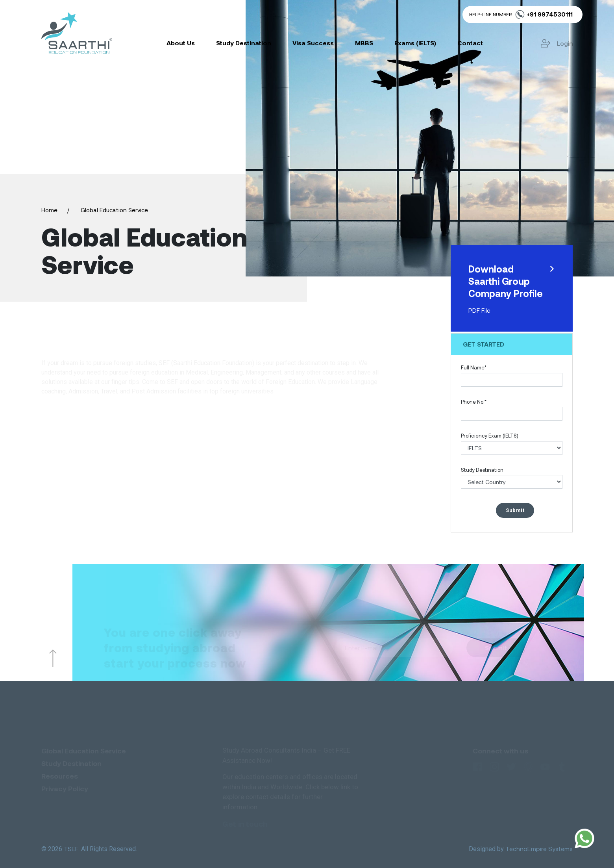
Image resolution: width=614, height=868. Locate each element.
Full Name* (474, 367)
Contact (470, 43)
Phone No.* (474, 402)
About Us (181, 43)
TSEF (71, 849)
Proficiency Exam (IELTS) (490, 436)
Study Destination (244, 43)
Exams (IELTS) (415, 43)
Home (49, 210)
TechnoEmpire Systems (539, 849)
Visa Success (313, 43)
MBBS (364, 43)
